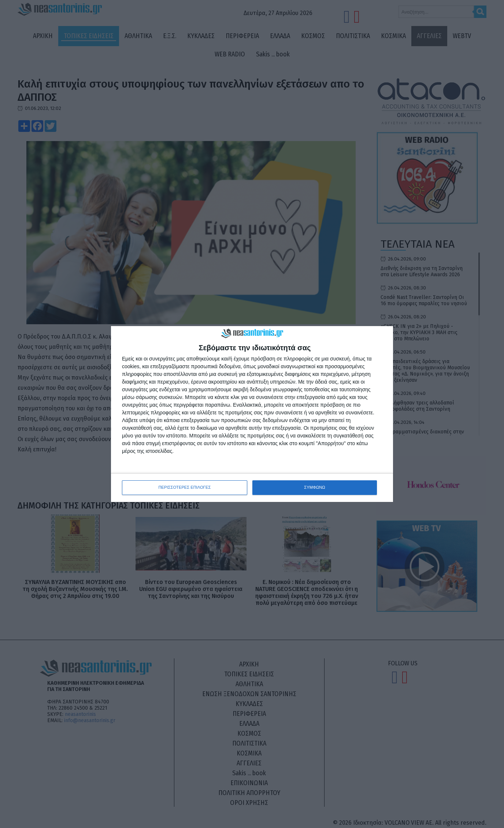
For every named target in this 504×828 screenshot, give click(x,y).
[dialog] (252, 414)
